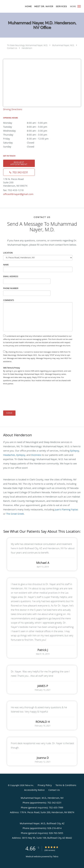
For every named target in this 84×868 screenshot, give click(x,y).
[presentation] (27, 398)
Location (8, 253)
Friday (31, 139)
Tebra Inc (29, 785)
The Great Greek (15, 514)
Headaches (9, 455)
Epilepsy (75, 451)
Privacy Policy (45, 785)
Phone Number (11, 288)
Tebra (56, 856)
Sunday (31, 146)
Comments (9, 300)
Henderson (27, 48)
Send (9, 413)
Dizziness (36, 455)
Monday (31, 123)
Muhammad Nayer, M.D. (63, 45)
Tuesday (31, 127)
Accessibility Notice (34, 790)
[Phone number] (19, 172)
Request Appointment (19, 163)
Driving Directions (13, 109)
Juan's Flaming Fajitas (66, 509)
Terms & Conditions (66, 785)
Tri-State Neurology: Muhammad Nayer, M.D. (27, 45)
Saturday (31, 143)
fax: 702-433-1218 (13, 190)
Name (6, 265)
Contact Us (12, 48)
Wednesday (31, 131)
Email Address (11, 276)
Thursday (31, 135)
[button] (79, 6)
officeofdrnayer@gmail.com (18, 194)
